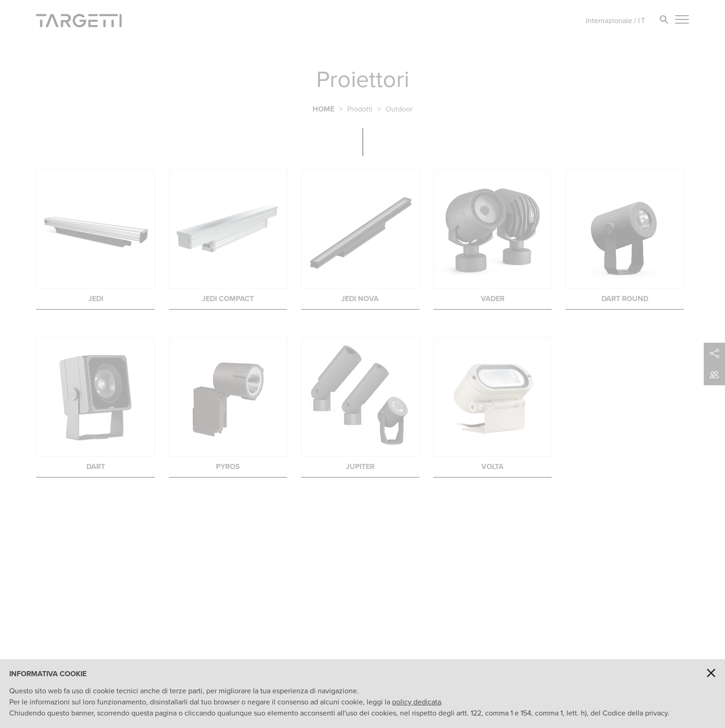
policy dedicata (417, 702)
